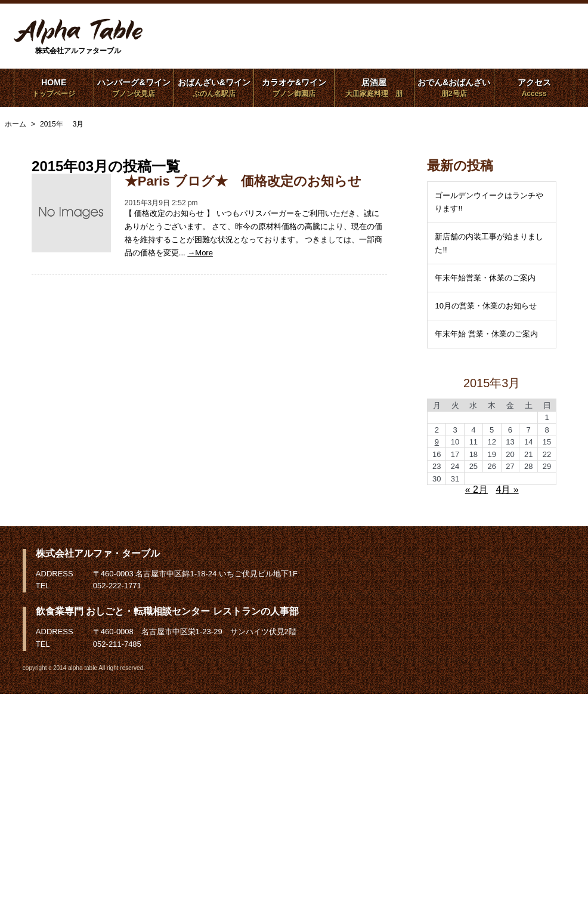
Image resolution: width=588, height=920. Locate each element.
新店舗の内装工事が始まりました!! (489, 243)
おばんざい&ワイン (214, 88)
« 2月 (476, 490)
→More (200, 253)
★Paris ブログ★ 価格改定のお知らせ (243, 181)
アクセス (534, 88)
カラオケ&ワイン (294, 88)
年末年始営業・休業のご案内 (485, 278)
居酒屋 (374, 88)
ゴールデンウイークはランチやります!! (489, 202)
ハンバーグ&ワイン (134, 88)
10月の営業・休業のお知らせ (485, 306)
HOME (54, 88)
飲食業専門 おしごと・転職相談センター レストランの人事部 (167, 611)
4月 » (507, 490)
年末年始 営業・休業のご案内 (486, 334)
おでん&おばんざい (454, 88)
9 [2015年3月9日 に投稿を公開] (437, 442)
